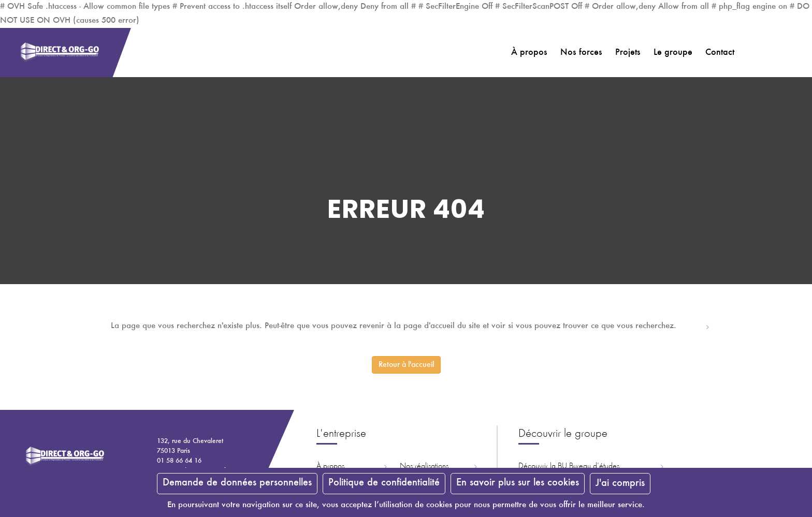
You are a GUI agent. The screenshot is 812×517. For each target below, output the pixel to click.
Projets (628, 53)
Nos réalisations (424, 466)
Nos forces (581, 53)
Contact (720, 53)
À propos (529, 53)
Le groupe (673, 53)
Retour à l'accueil (406, 365)
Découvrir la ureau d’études (569, 466)
